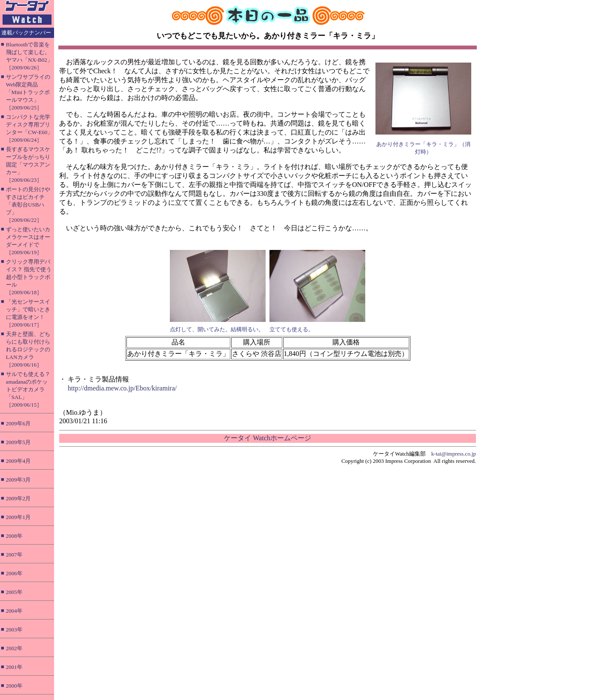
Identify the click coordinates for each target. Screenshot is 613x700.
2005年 (14, 592)
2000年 (14, 686)
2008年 (14, 536)
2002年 (14, 648)
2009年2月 (19, 498)
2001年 (14, 667)
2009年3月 (19, 480)
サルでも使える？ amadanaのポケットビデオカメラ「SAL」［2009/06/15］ (28, 389)
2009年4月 (19, 461)
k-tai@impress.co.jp (454, 454)
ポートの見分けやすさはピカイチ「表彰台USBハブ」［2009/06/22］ (28, 205)
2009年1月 (19, 517)
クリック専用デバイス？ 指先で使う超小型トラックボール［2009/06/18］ (29, 277)
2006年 (14, 573)
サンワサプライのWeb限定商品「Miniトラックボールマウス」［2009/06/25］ (28, 92)
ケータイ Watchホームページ (267, 438)
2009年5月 (19, 442)
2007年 (14, 555)
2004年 (14, 611)
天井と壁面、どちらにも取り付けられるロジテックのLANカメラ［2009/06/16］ (28, 349)
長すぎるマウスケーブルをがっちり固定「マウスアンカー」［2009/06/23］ (28, 165)
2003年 (14, 630)
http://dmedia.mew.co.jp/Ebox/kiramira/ (122, 388)
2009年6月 (19, 423)
